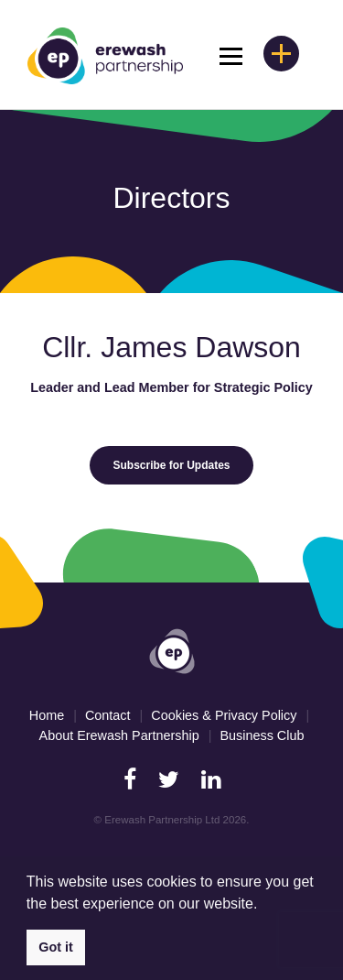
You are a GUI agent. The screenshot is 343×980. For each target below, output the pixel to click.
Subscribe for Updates (171, 465)
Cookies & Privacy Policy (224, 715)
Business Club (262, 735)
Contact (108, 715)
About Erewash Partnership (119, 735)
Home (47, 715)
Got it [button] (56, 947)
